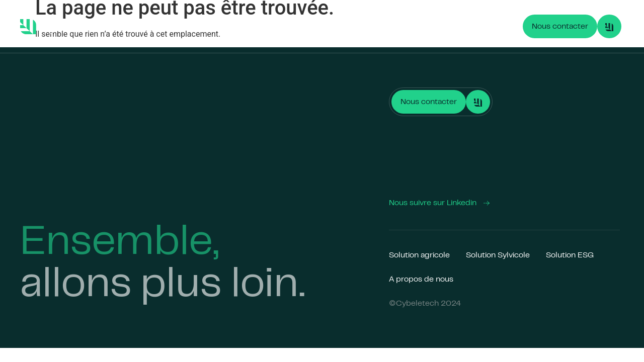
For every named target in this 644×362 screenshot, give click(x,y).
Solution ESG (324, 27)
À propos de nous (396, 27)
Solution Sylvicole (252, 27)
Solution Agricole (173, 27)
